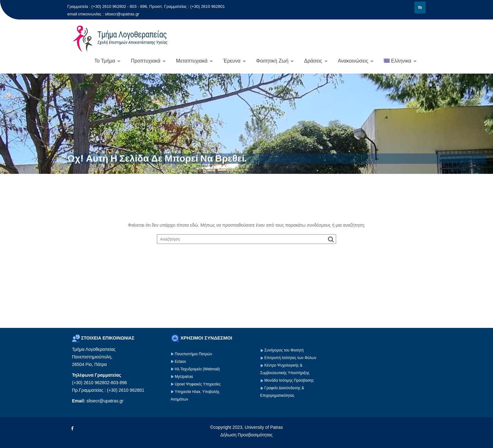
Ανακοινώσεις (353, 61)
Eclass (180, 362)
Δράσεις (313, 61)
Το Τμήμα (105, 61)
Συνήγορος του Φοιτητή (284, 350)
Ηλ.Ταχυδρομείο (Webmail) (197, 369)
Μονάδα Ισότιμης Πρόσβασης (289, 380)
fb (420, 7)
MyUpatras (184, 377)
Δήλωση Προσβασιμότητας (247, 435)
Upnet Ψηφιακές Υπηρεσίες (198, 384)
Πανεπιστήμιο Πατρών (194, 354)
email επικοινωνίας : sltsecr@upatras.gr (103, 14)
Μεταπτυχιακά (192, 61)
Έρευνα (232, 61)
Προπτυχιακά (146, 61)
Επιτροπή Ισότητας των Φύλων (290, 358)
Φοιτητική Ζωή (272, 61)
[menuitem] (400, 61)
